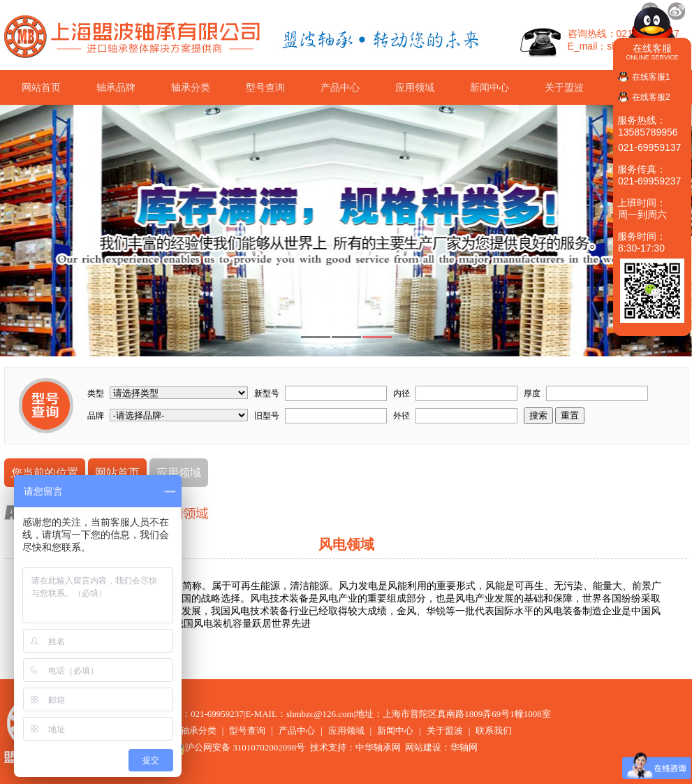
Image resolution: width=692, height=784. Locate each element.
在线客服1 (651, 77)
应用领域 (415, 87)
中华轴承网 (378, 747)
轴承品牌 (116, 87)
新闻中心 (489, 87)
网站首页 (41, 87)
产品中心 (340, 87)
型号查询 (265, 87)
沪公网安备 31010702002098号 (238, 747)
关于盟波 (564, 87)
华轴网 (464, 747)
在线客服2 (651, 97)
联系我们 (494, 731)
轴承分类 (191, 87)
